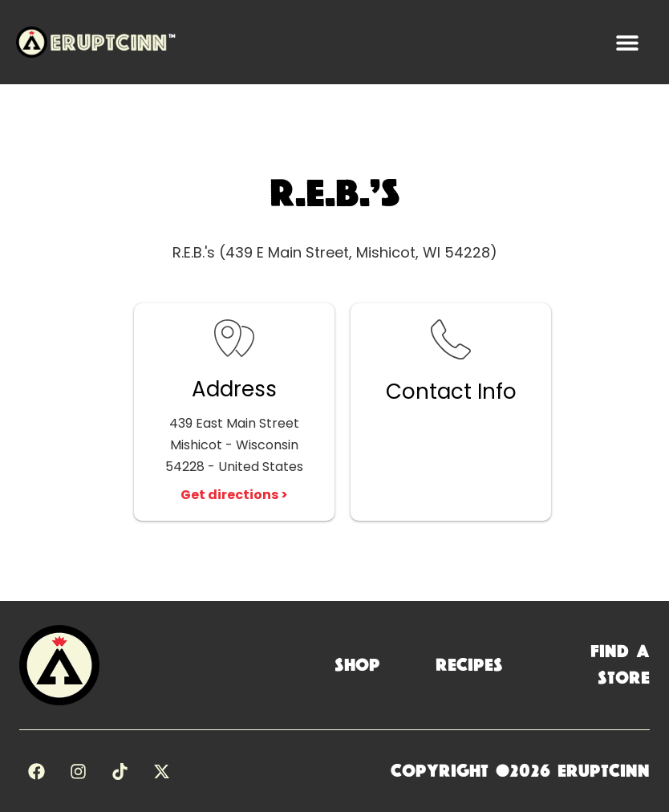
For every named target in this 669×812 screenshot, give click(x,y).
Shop (357, 665)
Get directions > (234, 495)
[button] (627, 42)
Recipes (469, 665)
